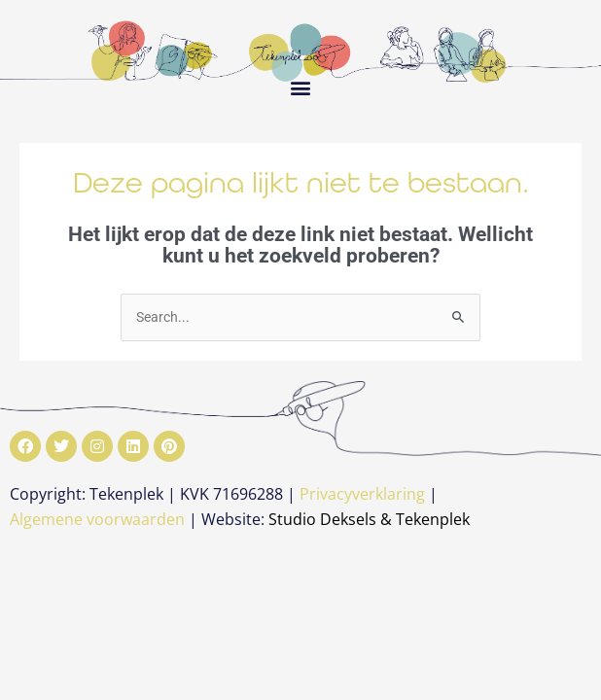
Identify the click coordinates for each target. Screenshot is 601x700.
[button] (301, 87)
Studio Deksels (322, 519)
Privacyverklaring (362, 494)
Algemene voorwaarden (97, 519)
